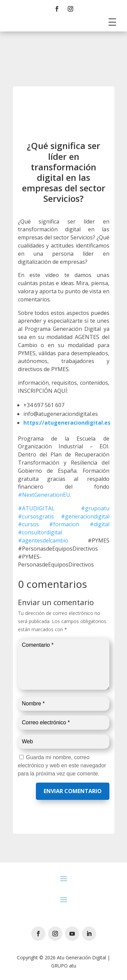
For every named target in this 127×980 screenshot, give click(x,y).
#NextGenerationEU (44, 495)
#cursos (28, 524)
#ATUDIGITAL (36, 508)
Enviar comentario (73, 791)
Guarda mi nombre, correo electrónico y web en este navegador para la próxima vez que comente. (62, 765)
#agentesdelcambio (43, 540)
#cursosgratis (36, 516)
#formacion (64, 524)
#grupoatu (95, 508)
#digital (100, 524)
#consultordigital (40, 532)
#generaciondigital (85, 516)
